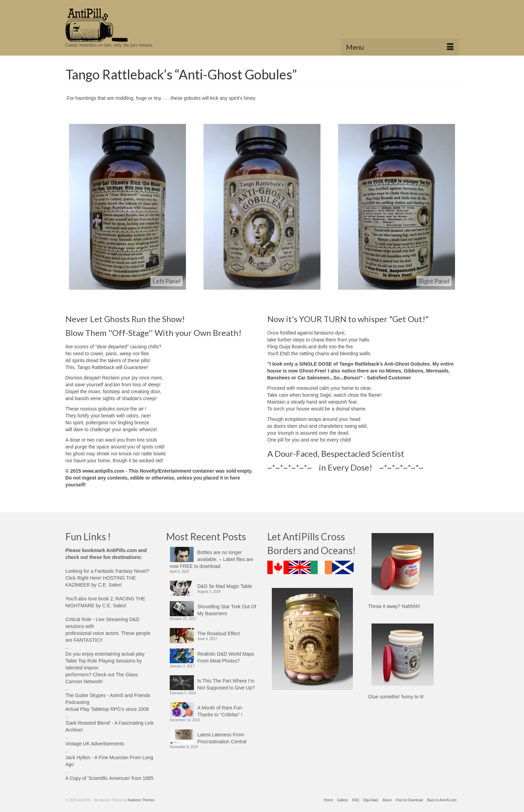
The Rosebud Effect (219, 634)
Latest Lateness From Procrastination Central (222, 738)
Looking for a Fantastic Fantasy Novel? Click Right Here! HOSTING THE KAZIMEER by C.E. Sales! (107, 578)
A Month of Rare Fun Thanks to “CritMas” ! (220, 711)
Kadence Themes (141, 800)
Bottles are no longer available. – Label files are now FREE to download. (211, 559)
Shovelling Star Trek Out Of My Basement (227, 610)
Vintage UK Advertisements (95, 744)
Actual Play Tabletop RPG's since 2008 (107, 709)
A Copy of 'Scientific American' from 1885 (110, 778)
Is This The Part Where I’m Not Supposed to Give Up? (226, 684)
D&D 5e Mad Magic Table (225, 586)
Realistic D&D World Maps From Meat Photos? (226, 657)
